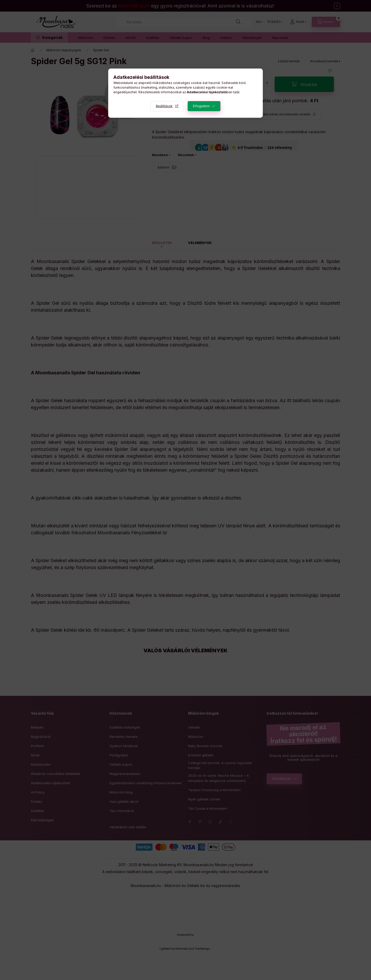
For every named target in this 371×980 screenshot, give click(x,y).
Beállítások (164, 106)
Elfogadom (201, 106)
